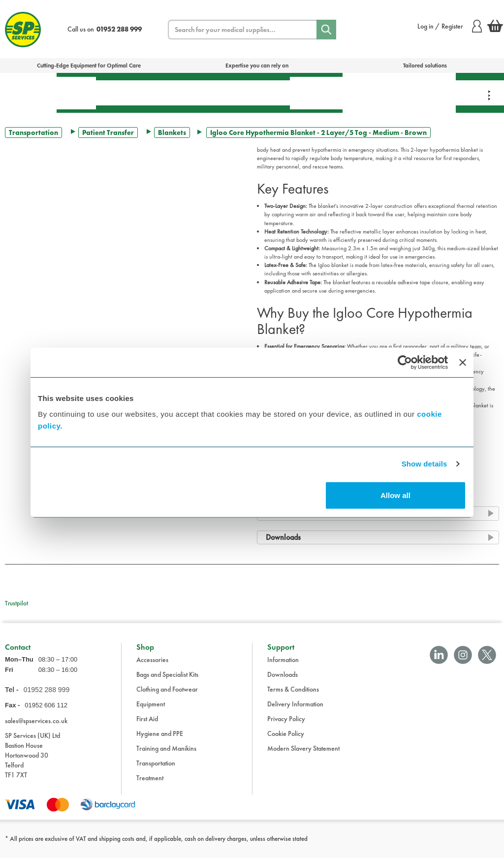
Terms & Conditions (293, 696)
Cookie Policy (286, 740)
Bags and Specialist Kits (167, 681)
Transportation (252, 93)
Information (283, 666)
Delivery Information (295, 711)
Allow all (395, 495)
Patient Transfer (108, 133)
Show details (425, 464)
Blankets (172, 133)
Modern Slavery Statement (303, 755)
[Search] (326, 30)
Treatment (126, 93)
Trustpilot (16, 603)
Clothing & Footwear (427, 93)
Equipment (185, 93)
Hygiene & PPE (316, 93)
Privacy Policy (286, 726)
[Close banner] (463, 363)
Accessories (152, 666)
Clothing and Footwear (167, 696)
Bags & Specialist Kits (28, 93)
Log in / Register (450, 26)
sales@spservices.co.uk (36, 727)
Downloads (283, 681)
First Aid (76, 93)
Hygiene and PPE (160, 740)
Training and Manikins (166, 755)
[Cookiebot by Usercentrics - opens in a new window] (405, 363)
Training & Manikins (370, 93)
